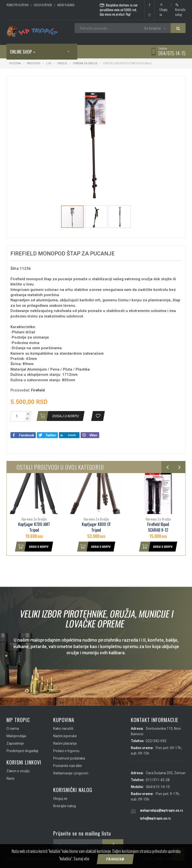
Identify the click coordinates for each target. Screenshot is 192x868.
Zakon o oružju (18, 771)
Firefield (38, 390)
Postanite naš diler (68, 766)
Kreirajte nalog (180, 10)
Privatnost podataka (69, 758)
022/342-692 (156, 741)
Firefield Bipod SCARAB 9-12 (158, 527)
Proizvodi (34, 63)
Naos (10, 778)
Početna (15, 63)
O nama (13, 729)
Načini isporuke (65, 736)
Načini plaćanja (66, 5)
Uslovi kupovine (43, 5)
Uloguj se (163, 10)
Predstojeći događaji (22, 751)
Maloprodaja (16, 736)
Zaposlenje (15, 743)
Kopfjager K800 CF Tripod (96, 527)
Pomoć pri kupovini (18, 5)
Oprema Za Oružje (85, 63)
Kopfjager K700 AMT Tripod (34, 527)
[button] (154, 85)
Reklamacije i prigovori (71, 773)
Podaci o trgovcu (66, 751)
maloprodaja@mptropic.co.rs (161, 810)
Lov (49, 63)
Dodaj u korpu (32, 547)
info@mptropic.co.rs (155, 818)
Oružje (62, 63)
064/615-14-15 (172, 53)
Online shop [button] (23, 52)
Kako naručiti (63, 729)
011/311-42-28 (158, 780)
